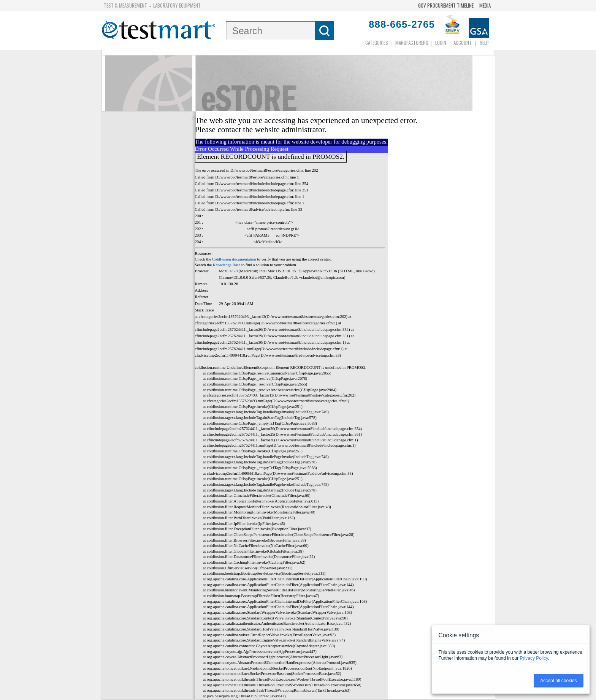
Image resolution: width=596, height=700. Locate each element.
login (441, 43)
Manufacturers (412, 43)
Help (484, 43)
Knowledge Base (227, 265)
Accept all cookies (558, 681)
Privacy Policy (534, 658)
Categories (377, 43)
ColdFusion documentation (234, 259)
